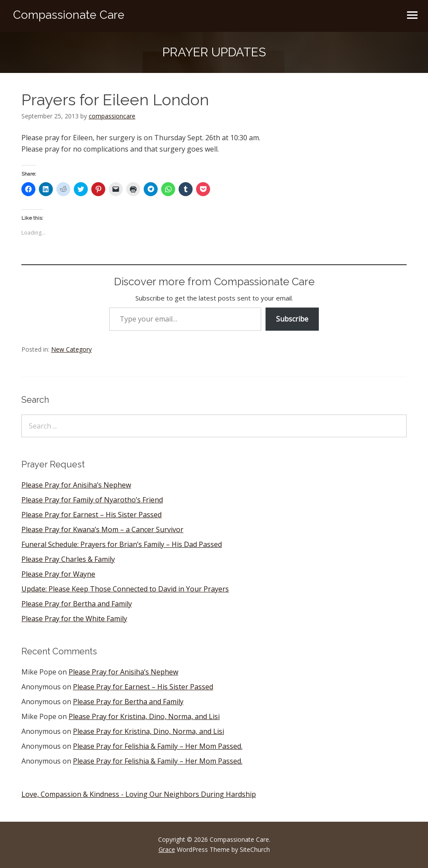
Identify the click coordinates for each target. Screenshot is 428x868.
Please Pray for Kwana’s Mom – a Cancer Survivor (102, 529)
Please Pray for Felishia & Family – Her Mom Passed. (158, 746)
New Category (71, 349)
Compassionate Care (69, 15)
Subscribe (292, 319)
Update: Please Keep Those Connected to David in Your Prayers (125, 589)
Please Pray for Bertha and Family (77, 604)
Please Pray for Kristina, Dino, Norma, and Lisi (144, 716)
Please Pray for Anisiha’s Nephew (76, 485)
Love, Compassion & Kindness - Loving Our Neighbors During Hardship (139, 794)
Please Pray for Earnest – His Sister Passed (91, 515)
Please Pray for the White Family (74, 619)
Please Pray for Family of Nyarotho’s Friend (92, 500)
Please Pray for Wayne (58, 574)
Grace (167, 849)
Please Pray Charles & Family (68, 559)
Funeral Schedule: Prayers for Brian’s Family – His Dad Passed (122, 544)
